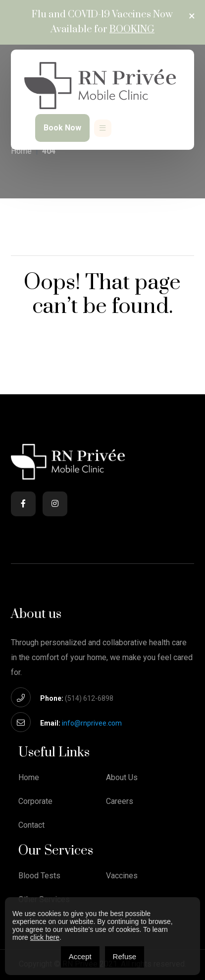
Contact (31, 825)
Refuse (125, 956)
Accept (80, 956)
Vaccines (122, 876)
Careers (120, 801)
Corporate (35, 801)
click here (45, 937)
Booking (132, 30)
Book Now (62, 128)
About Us (122, 778)
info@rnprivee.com (92, 723)
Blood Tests (39, 876)
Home (21, 151)
